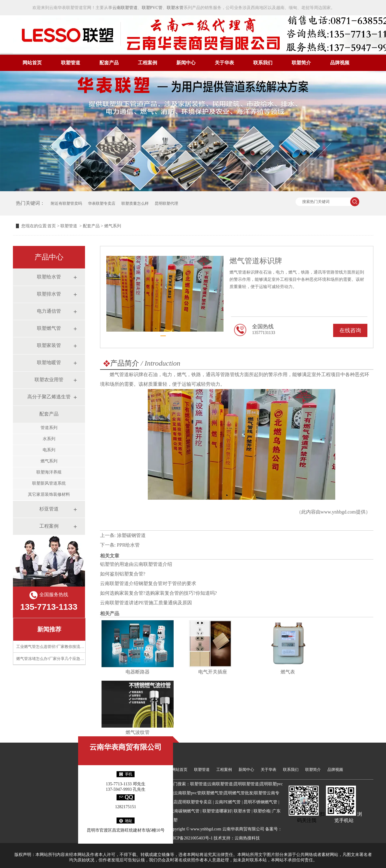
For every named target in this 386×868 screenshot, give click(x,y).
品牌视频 (340, 63)
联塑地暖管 (49, 362)
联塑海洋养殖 (49, 472)
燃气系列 (49, 461)
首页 (52, 226)
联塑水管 (175, 8)
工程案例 (147, 63)
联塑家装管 (49, 345)
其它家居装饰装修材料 (49, 494)
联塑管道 (71, 63)
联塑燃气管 (49, 328)
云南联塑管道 (125, 8)
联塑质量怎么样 (135, 203)
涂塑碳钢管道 (131, 535)
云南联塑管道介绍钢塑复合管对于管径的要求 (148, 583)
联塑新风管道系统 (49, 483)
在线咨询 (350, 330)
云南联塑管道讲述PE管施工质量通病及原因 (146, 603)
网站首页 (32, 63)
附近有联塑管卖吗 (66, 203)
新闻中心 (186, 63)
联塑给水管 (49, 277)
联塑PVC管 (152, 8)
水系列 (49, 439)
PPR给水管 (128, 545)
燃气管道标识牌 (126, 374)
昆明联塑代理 (166, 203)
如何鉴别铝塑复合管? (123, 574)
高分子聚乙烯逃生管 (49, 397)
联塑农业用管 (49, 380)
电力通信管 (49, 311)
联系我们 (263, 63)
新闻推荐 (49, 629)
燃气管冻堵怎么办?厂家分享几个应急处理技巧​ (56, 659)
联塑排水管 (49, 294)
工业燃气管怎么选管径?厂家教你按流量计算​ (54, 647)
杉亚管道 (49, 509)
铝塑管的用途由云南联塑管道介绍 (136, 564)
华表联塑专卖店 (102, 203)
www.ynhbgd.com (338, 512)
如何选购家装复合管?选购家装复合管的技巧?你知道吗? (158, 593)
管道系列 (49, 428)
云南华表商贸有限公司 (126, 747)
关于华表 (224, 63)
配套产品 (109, 63)
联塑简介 (301, 63)
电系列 (49, 450)
